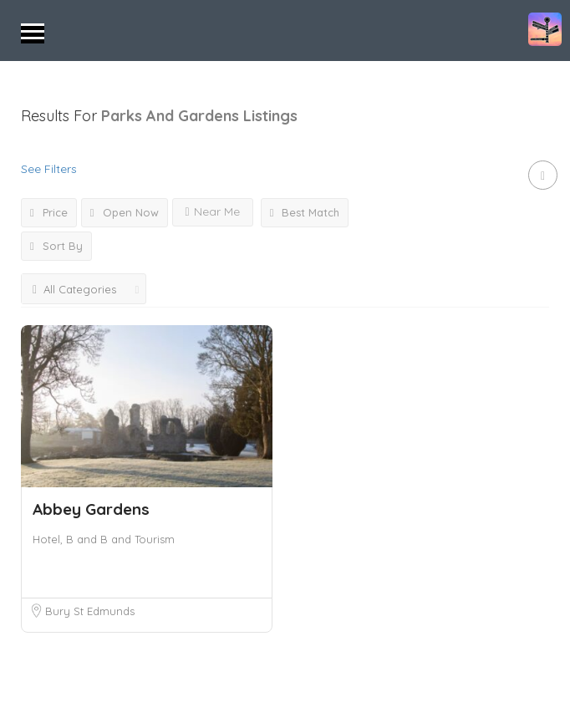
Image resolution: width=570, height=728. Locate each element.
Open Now (125, 212)
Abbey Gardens (91, 509)
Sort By (56, 246)
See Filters (49, 169)
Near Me (213, 211)
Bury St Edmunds (90, 611)
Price (49, 212)
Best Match (305, 212)
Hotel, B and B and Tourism (104, 539)
